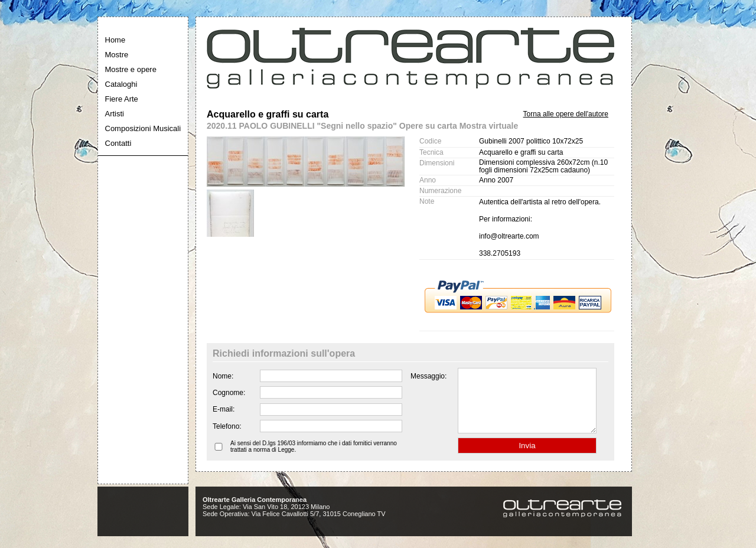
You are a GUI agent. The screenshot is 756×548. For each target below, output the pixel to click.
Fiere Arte (122, 99)
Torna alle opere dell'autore (566, 114)
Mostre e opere (131, 69)
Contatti (118, 143)
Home (115, 40)
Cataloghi (121, 84)
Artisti (115, 114)
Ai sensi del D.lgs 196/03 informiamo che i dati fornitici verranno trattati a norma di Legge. (314, 459)
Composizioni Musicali (143, 128)
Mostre (117, 55)
